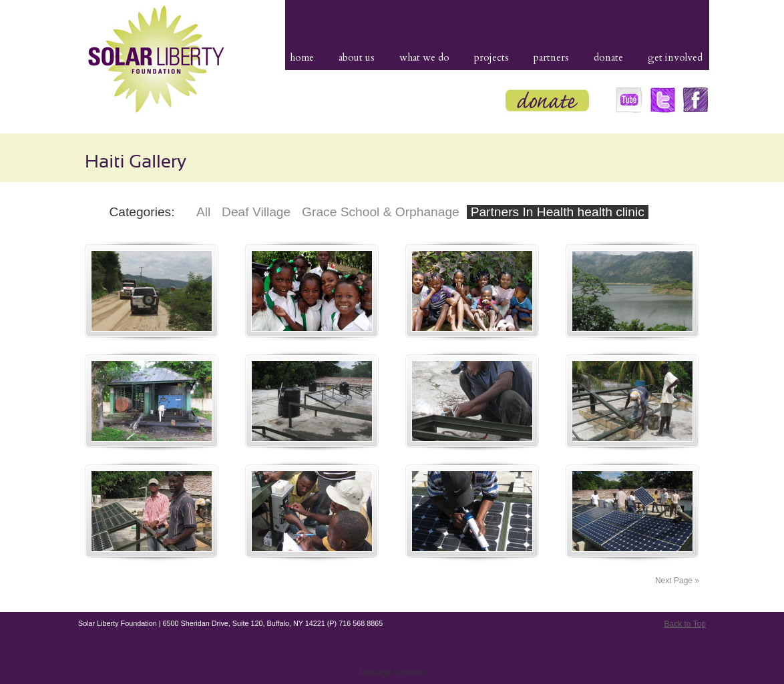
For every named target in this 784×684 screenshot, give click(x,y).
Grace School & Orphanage (381, 212)
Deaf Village (256, 212)
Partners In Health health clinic (558, 212)
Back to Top (685, 624)
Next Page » (677, 581)
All (203, 212)
